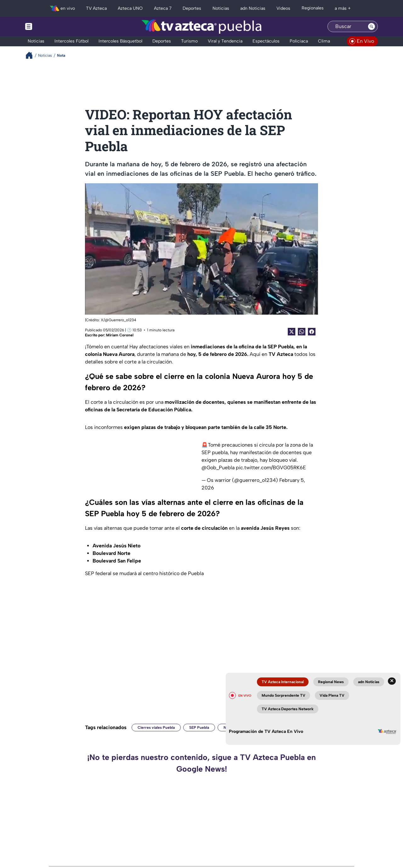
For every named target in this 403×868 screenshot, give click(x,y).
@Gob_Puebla (218, 468)
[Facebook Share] (312, 332)
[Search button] (372, 26)
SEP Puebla (199, 728)
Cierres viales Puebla (156, 728)
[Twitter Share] (292, 332)
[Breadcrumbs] (32, 55)
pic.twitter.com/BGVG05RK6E (271, 468)
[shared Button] (302, 332)
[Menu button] (50, 26)
